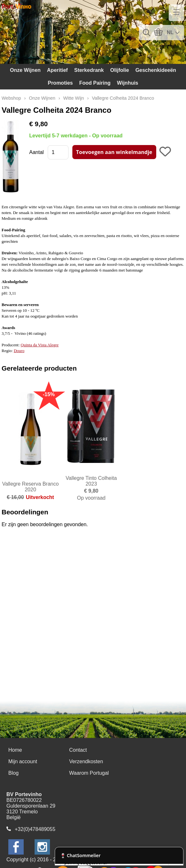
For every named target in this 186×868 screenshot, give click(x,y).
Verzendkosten (86, 761)
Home (15, 750)
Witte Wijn (74, 98)
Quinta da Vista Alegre (40, 345)
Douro (19, 351)
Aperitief (57, 70)
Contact (78, 750)
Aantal (36, 152)
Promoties (60, 83)
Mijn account (23, 761)
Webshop (11, 98)
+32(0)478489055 (35, 829)
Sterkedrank (89, 70)
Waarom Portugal (89, 773)
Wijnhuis (128, 83)
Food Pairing (95, 83)
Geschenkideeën (156, 70)
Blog (13, 773)
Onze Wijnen (25, 70)
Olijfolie (120, 70)
